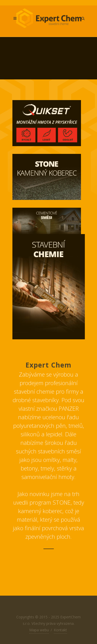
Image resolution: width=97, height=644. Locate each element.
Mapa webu (39, 630)
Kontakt (60, 630)
